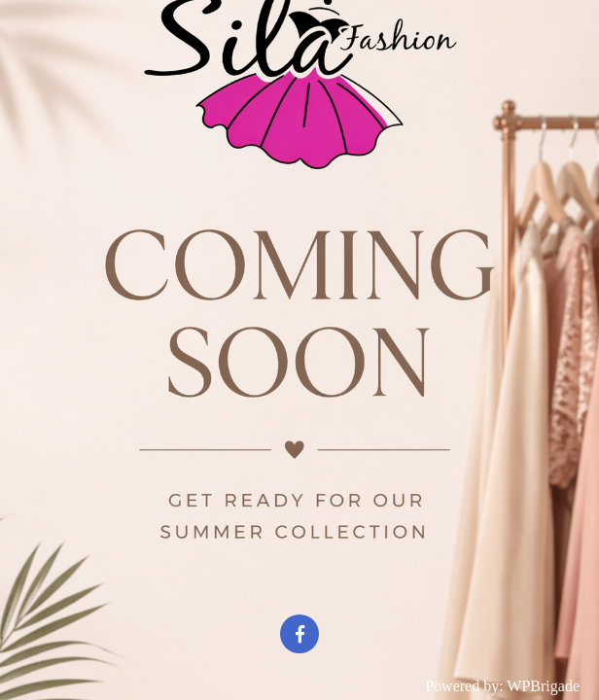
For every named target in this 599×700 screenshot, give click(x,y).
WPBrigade (543, 686)
